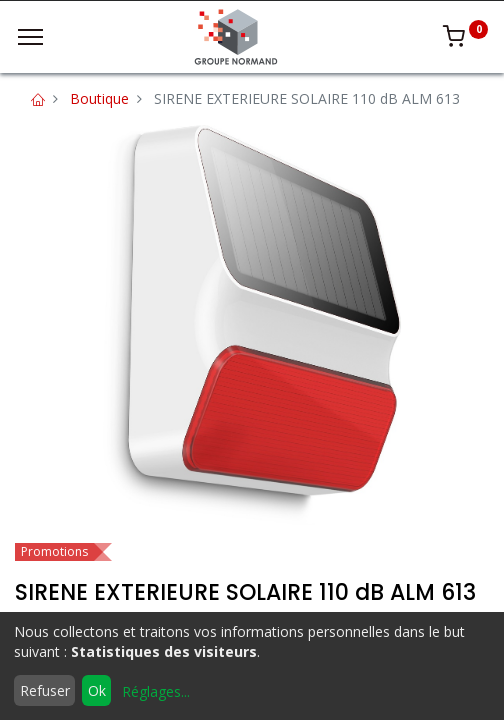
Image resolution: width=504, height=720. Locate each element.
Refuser (45, 690)
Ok (97, 690)
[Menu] (30, 37)
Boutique (99, 98)
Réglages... (156, 691)
